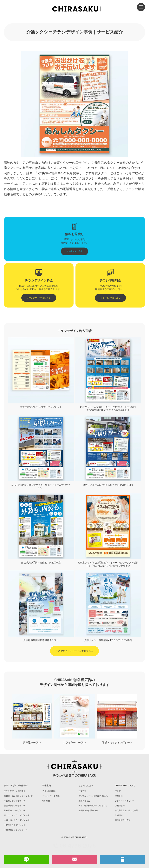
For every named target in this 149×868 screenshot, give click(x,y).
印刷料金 (46, 801)
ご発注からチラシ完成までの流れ (93, 796)
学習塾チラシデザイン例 (15, 801)
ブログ (118, 791)
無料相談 (119, 815)
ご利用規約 (120, 806)
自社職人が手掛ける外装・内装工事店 (41, 563)
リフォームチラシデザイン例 (17, 815)
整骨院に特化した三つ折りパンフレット (41, 407)
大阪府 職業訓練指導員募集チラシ (41, 640)
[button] (12, 718)
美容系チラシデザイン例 (15, 806)
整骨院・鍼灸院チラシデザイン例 (19, 796)
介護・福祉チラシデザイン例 (17, 820)
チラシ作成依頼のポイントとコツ (93, 806)
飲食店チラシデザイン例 (15, 810)
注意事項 (119, 796)
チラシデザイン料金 (51, 796)
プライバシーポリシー (125, 801)
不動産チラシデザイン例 (15, 825)
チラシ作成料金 (49, 791)
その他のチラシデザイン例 (16, 830)
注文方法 (82, 791)
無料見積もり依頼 (123, 820)
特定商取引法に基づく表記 (126, 810)
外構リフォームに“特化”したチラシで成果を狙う (108, 485)
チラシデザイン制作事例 (15, 791)
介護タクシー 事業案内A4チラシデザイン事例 (108, 640)
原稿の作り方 (84, 801)
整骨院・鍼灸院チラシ (88, 810)
